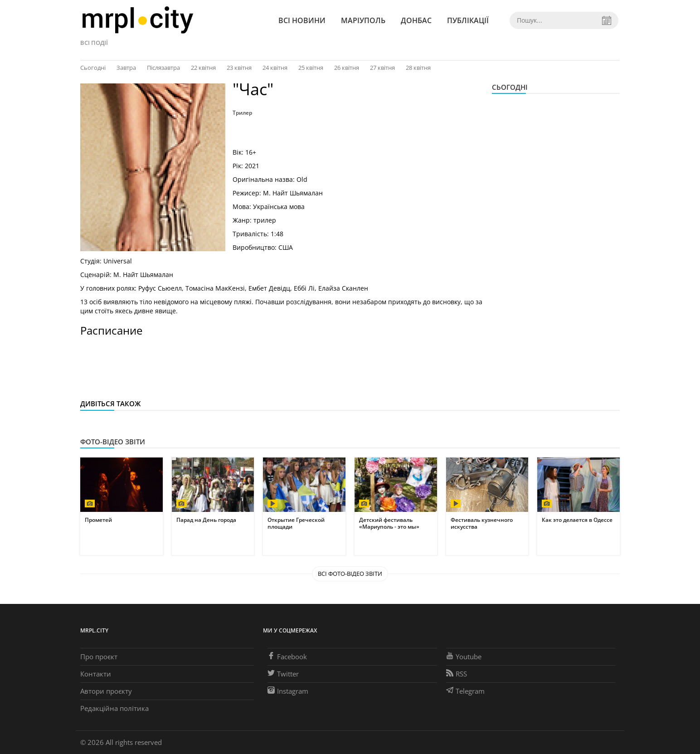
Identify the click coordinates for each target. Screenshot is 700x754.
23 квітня (239, 68)
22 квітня (203, 68)
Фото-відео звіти (113, 442)
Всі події (94, 43)
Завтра (126, 68)
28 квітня (418, 68)
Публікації (468, 20)
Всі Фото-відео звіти (350, 574)
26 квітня (347, 68)
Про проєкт (99, 657)
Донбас (416, 20)
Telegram (465, 691)
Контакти (96, 674)
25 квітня (311, 68)
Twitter (283, 674)
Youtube (464, 657)
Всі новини (302, 20)
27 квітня (382, 68)
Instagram (288, 691)
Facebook (287, 657)
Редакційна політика (114, 708)
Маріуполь (363, 20)
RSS (457, 674)
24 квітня (275, 68)
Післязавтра (163, 68)
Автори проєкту (106, 691)
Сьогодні (93, 68)
